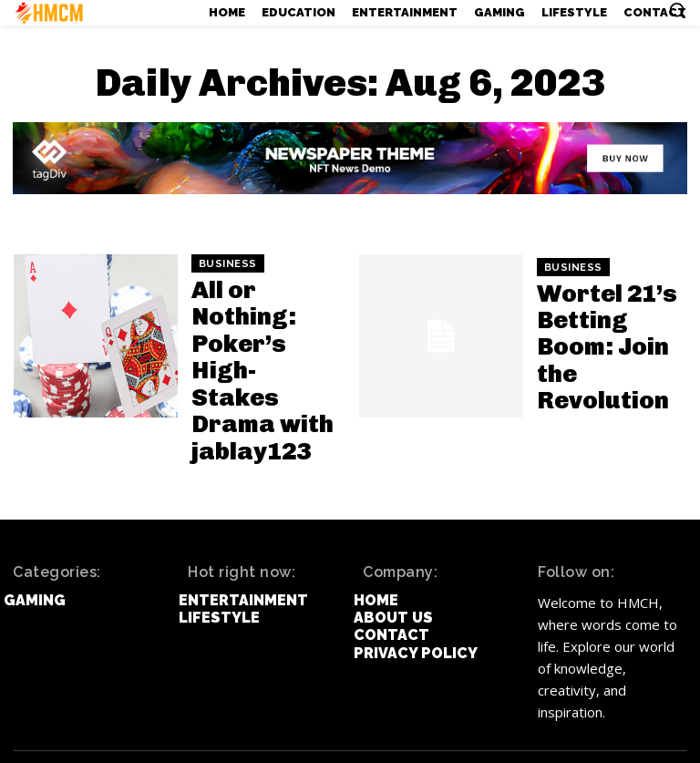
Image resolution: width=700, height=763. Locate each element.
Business (228, 294)
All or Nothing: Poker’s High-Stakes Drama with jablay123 (259, 347)
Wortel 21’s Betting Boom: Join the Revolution (602, 347)
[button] (677, 10)
